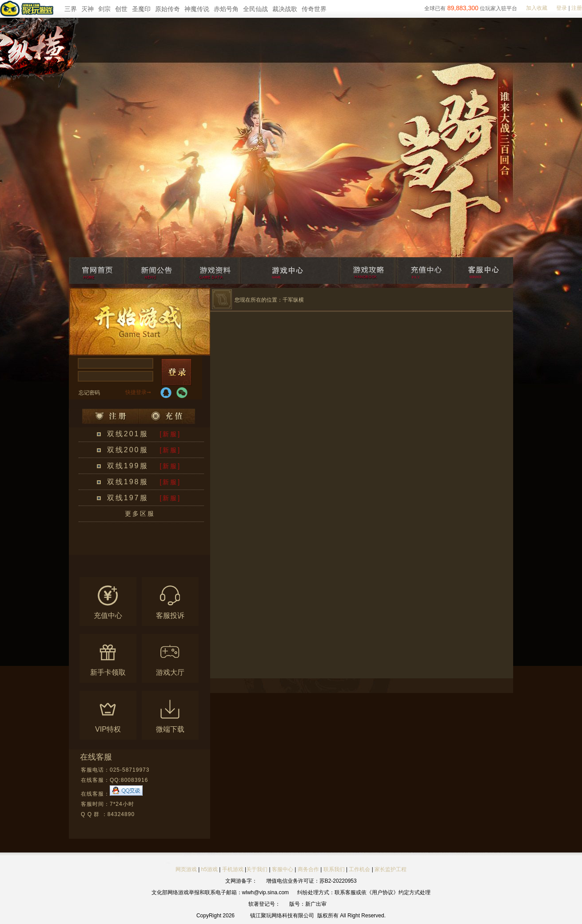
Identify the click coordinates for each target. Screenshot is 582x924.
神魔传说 (197, 9)
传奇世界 (314, 9)
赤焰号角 (226, 9)
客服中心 (283, 869)
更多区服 (140, 514)
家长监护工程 (391, 869)
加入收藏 (537, 8)
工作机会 (359, 869)
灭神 (88, 9)
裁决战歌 (285, 9)
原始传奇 (167, 9)
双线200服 (128, 450)
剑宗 (104, 9)
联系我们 (335, 869)
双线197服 (128, 498)
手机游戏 (233, 869)
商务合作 (308, 869)
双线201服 (128, 434)
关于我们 (257, 869)
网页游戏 (186, 869)
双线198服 (128, 482)
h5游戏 (209, 869)
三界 (71, 9)
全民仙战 (255, 9)
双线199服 (128, 466)
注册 (577, 8)
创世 (121, 9)
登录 (562, 8)
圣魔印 (141, 9)
